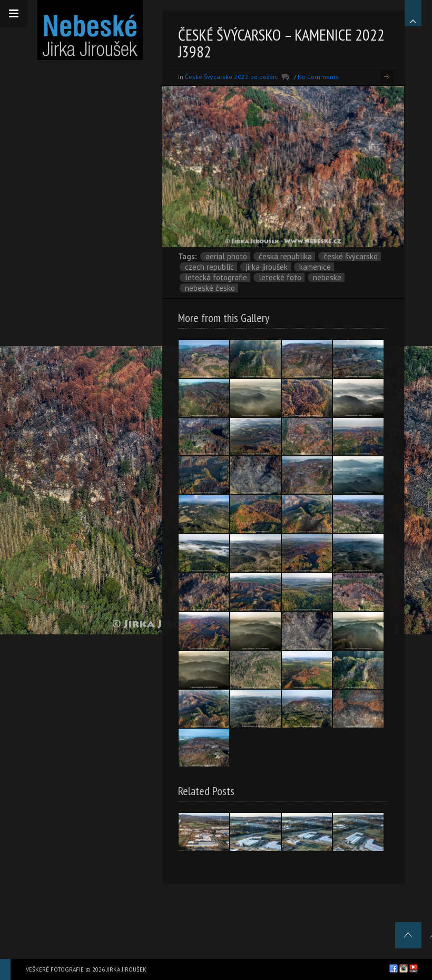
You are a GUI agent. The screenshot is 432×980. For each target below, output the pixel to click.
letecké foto (280, 277)
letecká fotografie (216, 277)
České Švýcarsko (351, 256)
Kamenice (315, 267)
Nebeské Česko (210, 288)
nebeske (327, 277)
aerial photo (226, 256)
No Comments (318, 77)
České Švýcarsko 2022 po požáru (232, 77)
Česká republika (285, 256)
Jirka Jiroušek (267, 267)
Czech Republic (209, 267)
